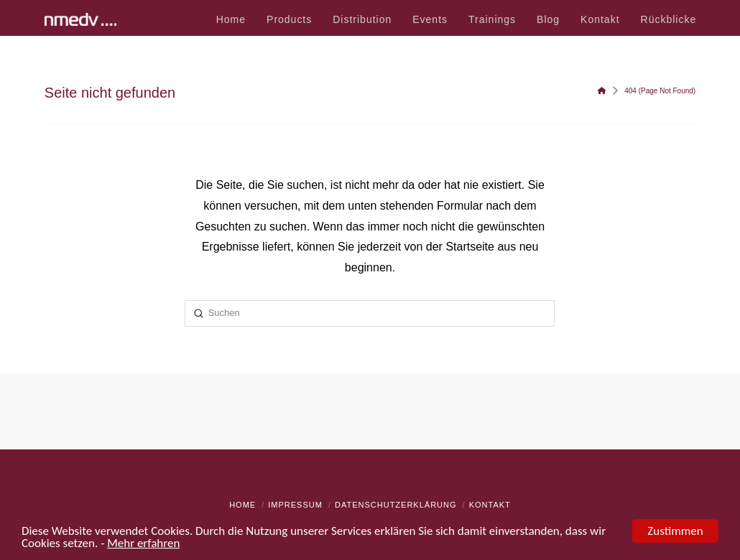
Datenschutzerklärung (396, 505)
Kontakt (490, 505)
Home (242, 505)
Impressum (295, 505)
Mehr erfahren (143, 545)
